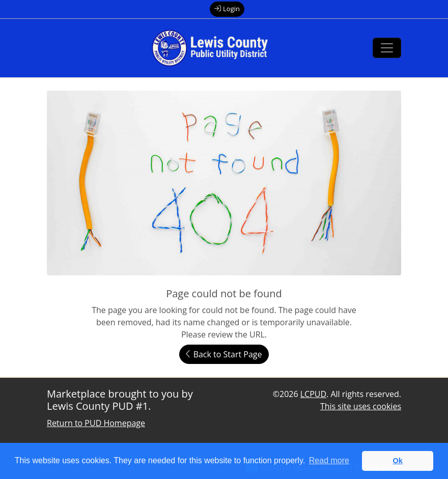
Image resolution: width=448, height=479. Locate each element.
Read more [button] (329, 460)
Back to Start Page (224, 354)
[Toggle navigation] (387, 48)
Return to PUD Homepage (96, 423)
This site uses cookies (361, 406)
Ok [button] (398, 461)
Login (227, 9)
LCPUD (313, 394)
